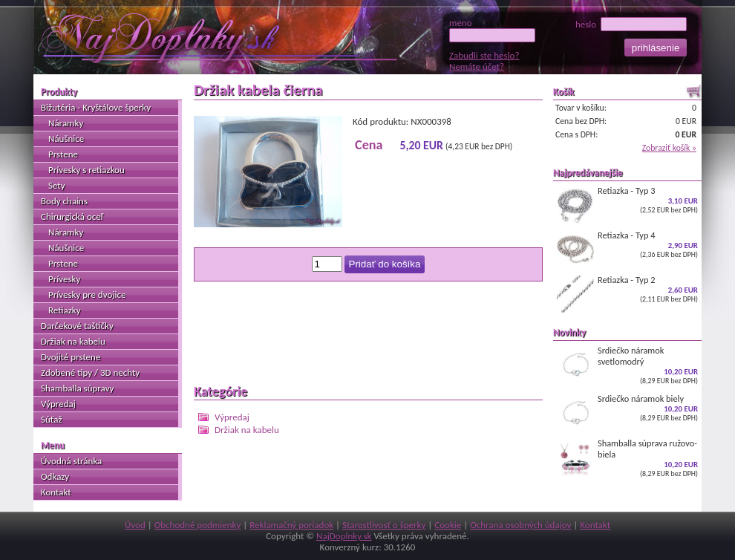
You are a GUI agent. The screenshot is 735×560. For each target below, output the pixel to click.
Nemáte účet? (477, 66)
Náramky (66, 123)
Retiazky (65, 310)
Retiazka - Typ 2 (627, 293)
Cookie (448, 525)
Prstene (63, 154)
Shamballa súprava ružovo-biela (627, 458)
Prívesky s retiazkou (86, 170)
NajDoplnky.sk (344, 536)
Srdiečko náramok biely (627, 412)
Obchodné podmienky (198, 525)
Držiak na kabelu (247, 430)
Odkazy (55, 476)
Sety (57, 185)
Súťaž (52, 419)
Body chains (64, 201)
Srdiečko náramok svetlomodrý (627, 365)
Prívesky (64, 279)
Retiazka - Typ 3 (627, 204)
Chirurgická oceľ (72, 216)
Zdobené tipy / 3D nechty (90, 372)
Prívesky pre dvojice (87, 294)
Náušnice (66, 139)
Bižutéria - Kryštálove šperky (96, 107)
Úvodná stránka (71, 461)
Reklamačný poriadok (291, 525)
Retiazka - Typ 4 (627, 249)
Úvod (135, 525)
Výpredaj (232, 417)
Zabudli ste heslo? (484, 55)
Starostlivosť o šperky (384, 525)
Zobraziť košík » (669, 148)
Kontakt (56, 492)
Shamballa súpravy (77, 388)
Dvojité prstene (71, 357)
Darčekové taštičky (77, 326)
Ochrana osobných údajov (520, 525)
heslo (631, 24)
